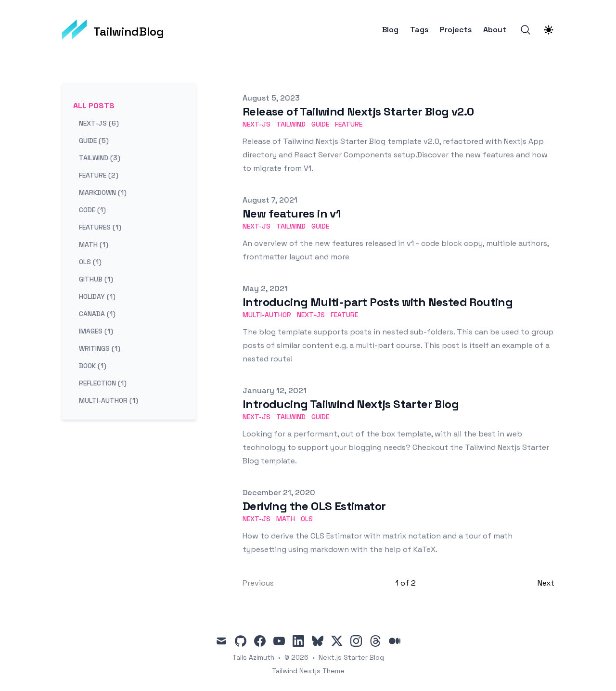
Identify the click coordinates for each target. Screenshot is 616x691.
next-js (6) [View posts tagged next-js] (99, 123)
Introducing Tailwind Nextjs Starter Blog (351, 404)
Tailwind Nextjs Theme (308, 671)
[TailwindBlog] (113, 30)
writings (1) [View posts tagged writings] (100, 348)
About (495, 30)
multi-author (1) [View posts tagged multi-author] (109, 400)
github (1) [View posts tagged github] (96, 279)
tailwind (291, 124)
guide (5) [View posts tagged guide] (94, 141)
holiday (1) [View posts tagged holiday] (97, 296)
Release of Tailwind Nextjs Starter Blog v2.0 (358, 111)
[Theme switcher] (549, 30)
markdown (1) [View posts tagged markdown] (103, 192)
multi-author (267, 315)
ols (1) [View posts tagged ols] (90, 262)
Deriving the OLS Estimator (314, 506)
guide (320, 124)
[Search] (526, 30)
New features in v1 (292, 213)
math (286, 519)
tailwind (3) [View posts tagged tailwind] (100, 158)
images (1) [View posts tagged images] (96, 331)
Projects (456, 30)
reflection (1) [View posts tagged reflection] (103, 383)
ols (307, 519)
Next (546, 583)
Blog (390, 30)
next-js (257, 124)
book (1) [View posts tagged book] (93, 366)
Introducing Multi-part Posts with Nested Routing (378, 302)
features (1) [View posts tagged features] (100, 227)
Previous (258, 583)
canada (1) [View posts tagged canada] (97, 314)
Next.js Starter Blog (351, 657)
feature (349, 124)
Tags (419, 30)
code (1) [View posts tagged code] (92, 210)
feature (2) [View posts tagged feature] (99, 175)
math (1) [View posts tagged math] (94, 244)
